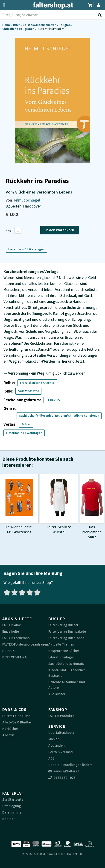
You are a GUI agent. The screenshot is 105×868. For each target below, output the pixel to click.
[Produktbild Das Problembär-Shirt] (92, 507)
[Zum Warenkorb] (90, 4)
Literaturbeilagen (61, 657)
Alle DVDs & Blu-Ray (17, 722)
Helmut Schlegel (26, 200)
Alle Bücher (57, 694)
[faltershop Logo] (52, 6)
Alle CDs (8, 735)
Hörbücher (10, 729)
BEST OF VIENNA (15, 657)
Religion (65, 25)
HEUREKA (9, 651)
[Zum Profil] (99, 4)
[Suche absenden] (101, 15)
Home (7, 25)
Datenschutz (12, 813)
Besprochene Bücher (64, 651)
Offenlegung (12, 806)
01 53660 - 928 (62, 778)
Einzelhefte (11, 632)
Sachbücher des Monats (66, 664)
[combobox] (52, 15)
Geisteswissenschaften (40, 25)
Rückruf (54, 739)
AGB (51, 758)
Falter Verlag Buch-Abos (66, 638)
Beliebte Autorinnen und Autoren (67, 685)
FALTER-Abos (12, 625)
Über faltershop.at (62, 733)
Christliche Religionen (19, 29)
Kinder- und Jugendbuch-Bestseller (68, 673)
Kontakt (9, 819)
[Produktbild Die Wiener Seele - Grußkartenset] (19, 504)
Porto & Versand (61, 752)
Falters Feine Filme (16, 716)
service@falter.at (64, 771)
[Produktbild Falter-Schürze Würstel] (59, 504)
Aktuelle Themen (61, 645)
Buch (17, 25)
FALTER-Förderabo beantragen (25, 645)
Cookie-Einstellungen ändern (70, 765)
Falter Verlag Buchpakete (67, 632)
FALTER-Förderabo (16, 638)
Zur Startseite (13, 800)
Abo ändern (57, 746)
